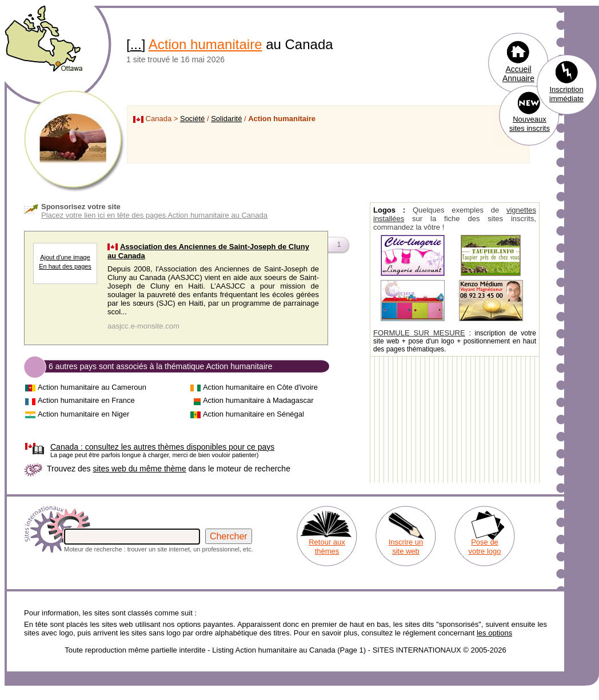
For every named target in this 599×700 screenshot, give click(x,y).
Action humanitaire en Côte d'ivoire (260, 387)
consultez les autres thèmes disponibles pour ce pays (162, 447)
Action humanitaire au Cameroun (92, 387)
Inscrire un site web (406, 547)
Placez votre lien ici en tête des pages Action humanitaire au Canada (154, 215)
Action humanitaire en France (86, 400)
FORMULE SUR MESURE (419, 333)
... (136, 44)
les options (494, 633)
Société (192, 119)
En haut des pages (65, 266)
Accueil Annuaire (518, 74)
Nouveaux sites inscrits (530, 124)
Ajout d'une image (65, 257)
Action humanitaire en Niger (83, 414)
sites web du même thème (139, 469)
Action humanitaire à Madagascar (258, 400)
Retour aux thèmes (327, 547)
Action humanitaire (205, 44)
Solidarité (226, 119)
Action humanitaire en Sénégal (253, 414)
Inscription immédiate (566, 94)
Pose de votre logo (484, 547)
